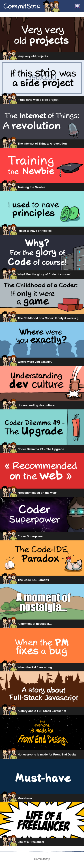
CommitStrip (32, 6)
